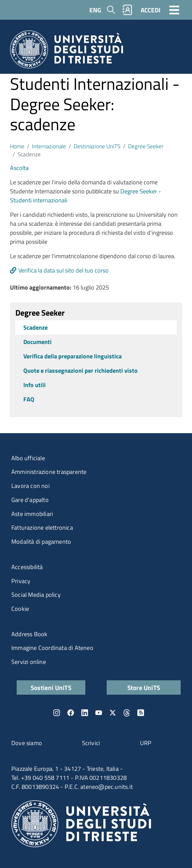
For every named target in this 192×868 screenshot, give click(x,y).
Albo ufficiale (28, 458)
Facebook (71, 713)
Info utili (34, 385)
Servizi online (29, 662)
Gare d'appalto (30, 500)
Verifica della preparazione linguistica (72, 356)
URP (146, 743)
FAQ (29, 399)
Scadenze (35, 327)
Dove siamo (27, 743)
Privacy (21, 581)
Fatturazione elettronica (42, 528)
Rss (141, 713)
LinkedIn (85, 713)
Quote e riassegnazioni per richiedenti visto (80, 371)
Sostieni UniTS (51, 687)
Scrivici (91, 743)
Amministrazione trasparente (49, 472)
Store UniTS (144, 687)
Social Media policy (36, 595)
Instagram (57, 713)
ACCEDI (150, 10)
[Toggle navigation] (174, 10)
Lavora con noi (30, 486)
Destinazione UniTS (97, 146)
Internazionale (49, 146)
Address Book (29, 634)
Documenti (37, 342)
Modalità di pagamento (41, 542)
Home (17, 146)
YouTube (99, 713)
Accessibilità (27, 567)
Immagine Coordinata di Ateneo (52, 648)
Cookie (20, 609)
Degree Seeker (146, 146)
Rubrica (127, 10)
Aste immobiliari (32, 514)
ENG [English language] (95, 10)
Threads (127, 713)
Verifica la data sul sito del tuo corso (63, 270)
